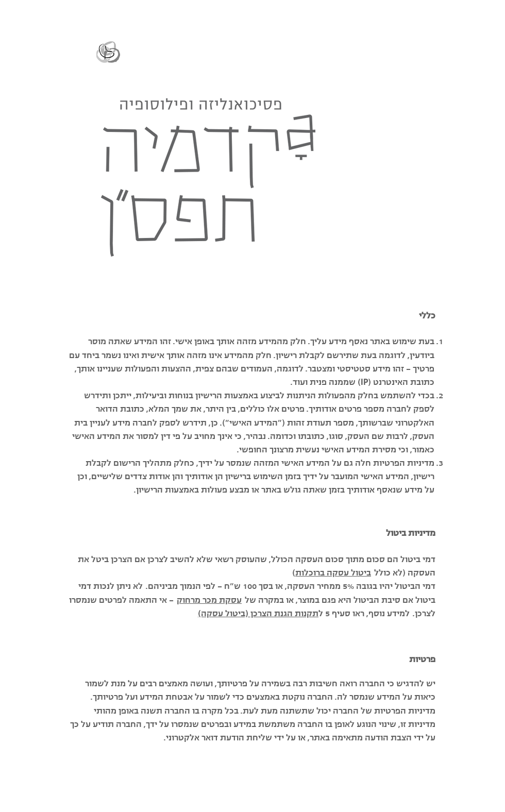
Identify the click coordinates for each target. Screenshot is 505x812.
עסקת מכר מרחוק (209, 600)
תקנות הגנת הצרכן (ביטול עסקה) (258, 613)
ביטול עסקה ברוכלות (333, 572)
